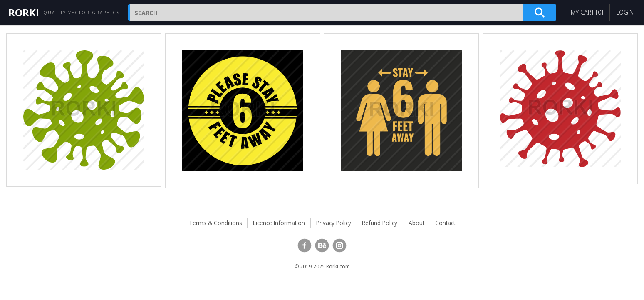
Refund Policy (380, 223)
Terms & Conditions (215, 223)
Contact (445, 223)
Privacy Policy (334, 223)
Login (625, 12)
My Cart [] (587, 12)
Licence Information (279, 223)
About (416, 223)
